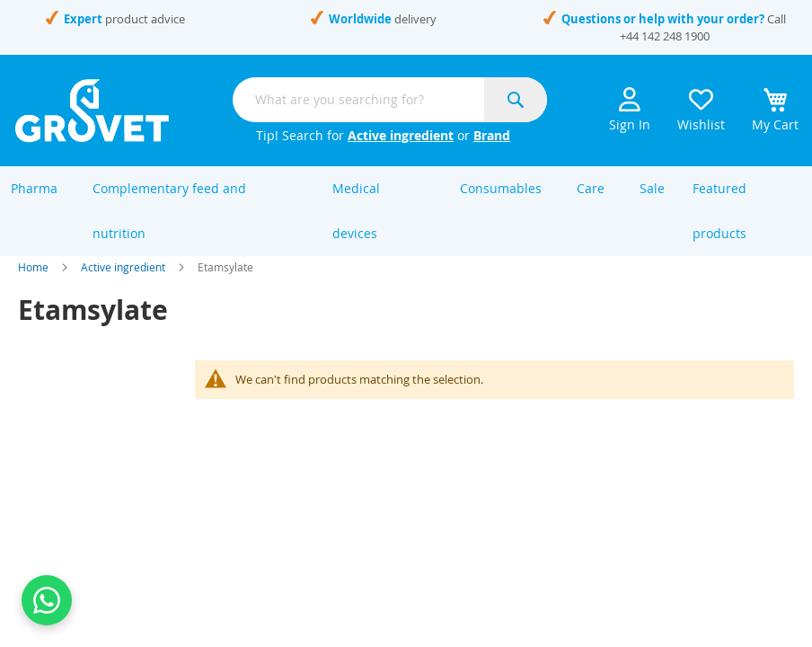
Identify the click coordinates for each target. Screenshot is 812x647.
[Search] (516, 100)
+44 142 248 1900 (665, 36)
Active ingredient (401, 135)
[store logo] (92, 111)
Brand (492, 135)
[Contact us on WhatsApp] (47, 600)
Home (33, 286)
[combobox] (390, 100)
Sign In (630, 110)
